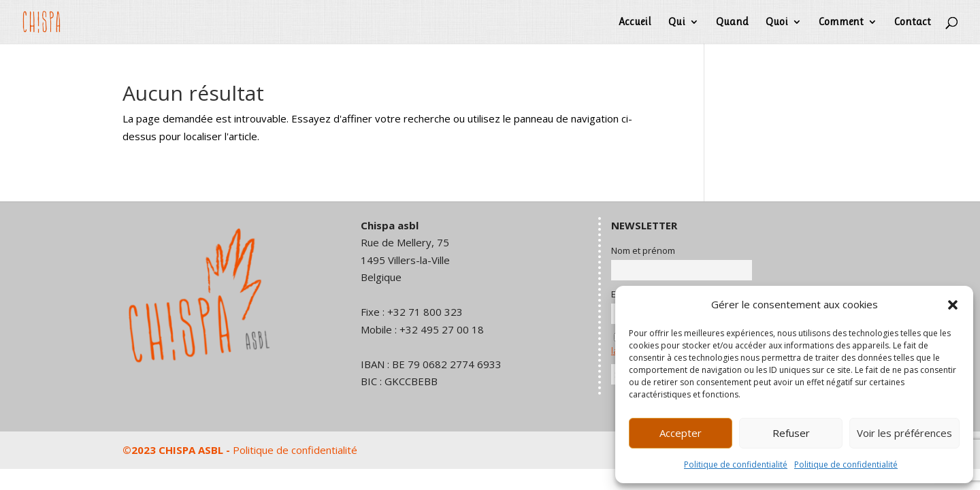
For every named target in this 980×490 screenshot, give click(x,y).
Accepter (681, 433)
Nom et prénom (643, 250)
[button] (953, 305)
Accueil (635, 22)
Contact (913, 22)
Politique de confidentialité (736, 464)
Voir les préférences (904, 433)
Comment (841, 22)
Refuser (791, 433)
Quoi (777, 22)
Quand (732, 22)
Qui (677, 22)
